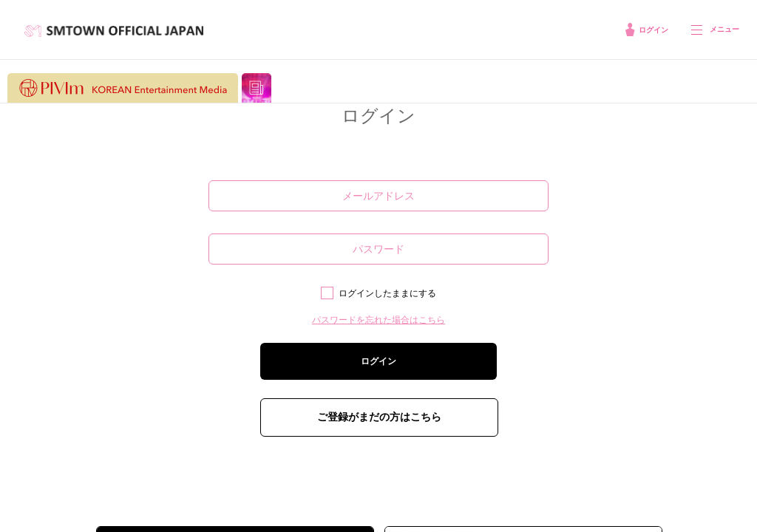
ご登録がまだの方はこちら (379, 417)
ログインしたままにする (387, 293)
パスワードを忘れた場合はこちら (378, 320)
